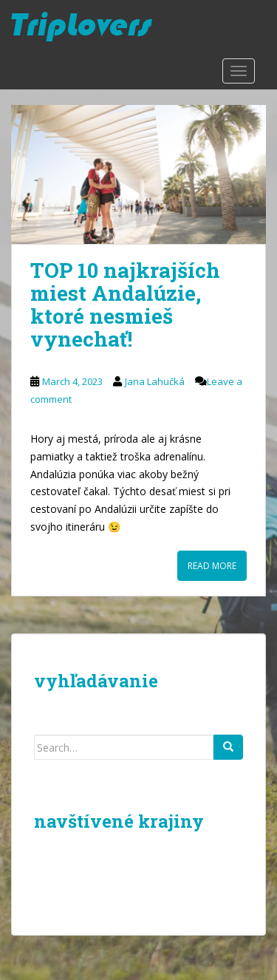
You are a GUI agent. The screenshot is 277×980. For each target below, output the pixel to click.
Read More (212, 566)
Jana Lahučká (155, 381)
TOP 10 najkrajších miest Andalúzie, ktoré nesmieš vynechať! (125, 304)
